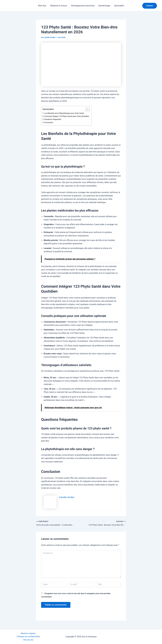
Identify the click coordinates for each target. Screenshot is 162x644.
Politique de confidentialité (28, 636)
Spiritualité (119, 6)
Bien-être (42, 6)
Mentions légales (28, 633)
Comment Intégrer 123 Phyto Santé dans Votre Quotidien (68, 116)
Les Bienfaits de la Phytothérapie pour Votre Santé (65, 113)
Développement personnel (83, 6)
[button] (150, 6)
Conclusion (49, 123)
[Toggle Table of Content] (88, 110)
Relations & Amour (59, 6)
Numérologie (104, 6)
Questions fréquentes (53, 119)
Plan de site (28, 640)
